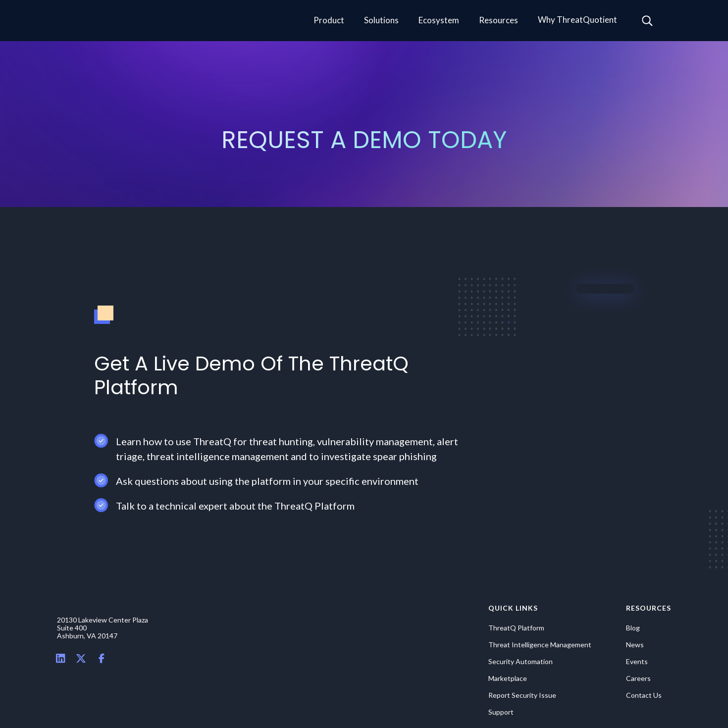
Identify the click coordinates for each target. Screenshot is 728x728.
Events (637, 662)
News (635, 645)
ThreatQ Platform (516, 628)
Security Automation (520, 662)
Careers (638, 678)
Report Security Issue (522, 695)
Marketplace (508, 678)
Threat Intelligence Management (540, 645)
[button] (329, 21)
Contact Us (644, 695)
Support (501, 712)
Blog (633, 628)
